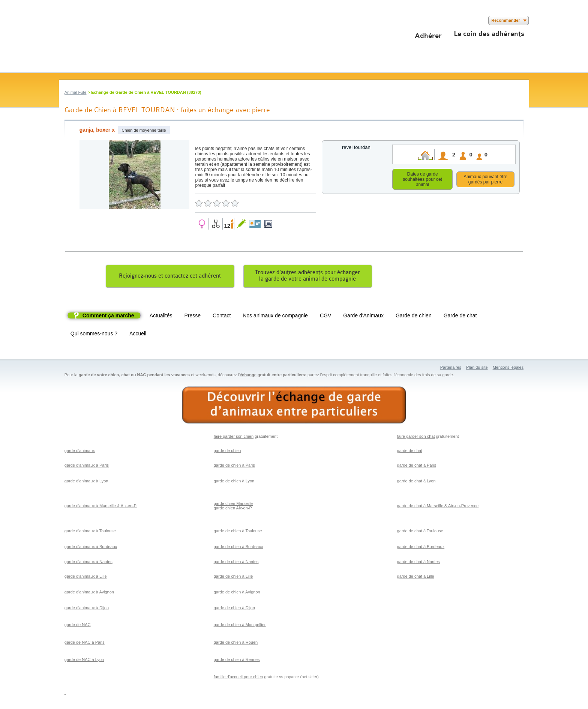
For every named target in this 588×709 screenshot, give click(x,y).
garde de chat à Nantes (418, 563)
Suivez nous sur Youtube (86, 20)
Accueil (138, 335)
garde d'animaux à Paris (87, 466)
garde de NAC (78, 626)
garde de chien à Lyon (234, 482)
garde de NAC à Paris (85, 643)
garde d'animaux (80, 452)
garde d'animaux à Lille (86, 577)
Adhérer (428, 36)
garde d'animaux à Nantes (88, 563)
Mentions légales (508, 368)
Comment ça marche (108, 317)
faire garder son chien (234, 437)
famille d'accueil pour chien (238, 678)
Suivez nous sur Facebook (64, 20)
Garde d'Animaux (363, 317)
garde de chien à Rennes (237, 661)
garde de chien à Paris (234, 466)
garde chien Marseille (233, 505)
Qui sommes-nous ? (94, 335)
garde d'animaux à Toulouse (90, 532)
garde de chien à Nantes (236, 563)
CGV (325, 317)
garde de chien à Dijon (234, 609)
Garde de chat (460, 317)
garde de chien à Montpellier (240, 626)
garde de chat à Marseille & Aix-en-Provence (438, 507)
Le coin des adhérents (489, 34)
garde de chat (410, 452)
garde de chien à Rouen (236, 643)
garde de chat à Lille (416, 577)
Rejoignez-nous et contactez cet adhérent (170, 277)
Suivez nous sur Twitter (75, 20)
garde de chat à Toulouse (420, 532)
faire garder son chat (416, 437)
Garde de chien (414, 317)
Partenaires (451, 368)
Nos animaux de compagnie (275, 317)
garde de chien (227, 452)
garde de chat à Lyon (416, 482)
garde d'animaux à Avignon (89, 593)
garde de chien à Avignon (237, 593)
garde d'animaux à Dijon (87, 609)
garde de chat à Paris (417, 466)
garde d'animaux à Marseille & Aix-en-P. (101, 507)
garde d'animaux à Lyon (86, 482)
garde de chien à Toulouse (238, 532)
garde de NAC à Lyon (84, 661)
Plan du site (477, 368)
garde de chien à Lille (233, 577)
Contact (222, 317)
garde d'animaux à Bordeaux (91, 548)
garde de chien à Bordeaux (238, 548)
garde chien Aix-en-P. (233, 509)
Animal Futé (76, 92)
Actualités (161, 317)
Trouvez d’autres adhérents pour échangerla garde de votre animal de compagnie (307, 277)
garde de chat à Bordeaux (421, 548)
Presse (193, 317)
